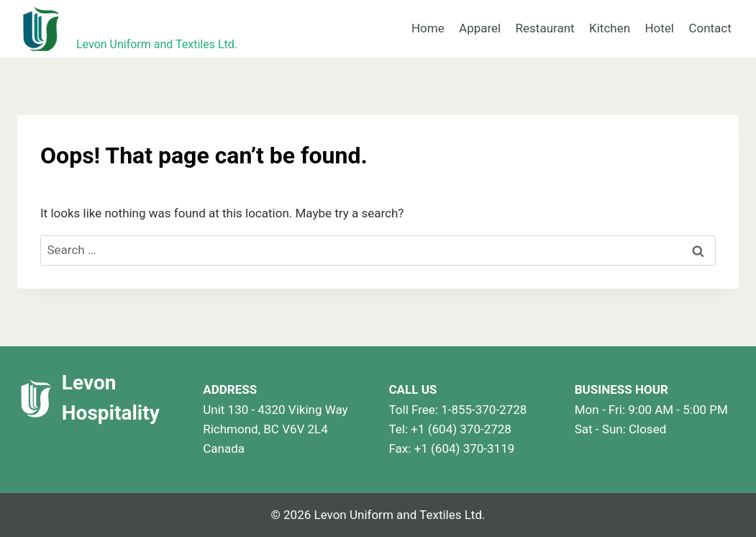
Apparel (480, 28)
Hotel (659, 28)
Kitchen (610, 28)
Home (428, 28)
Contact (710, 28)
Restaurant (545, 28)
